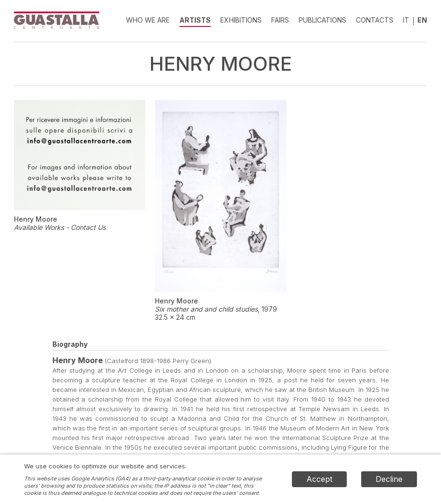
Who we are (148, 20)
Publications (322, 20)
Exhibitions (241, 20)
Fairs (280, 20)
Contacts (375, 20)
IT (406, 20)
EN (422, 20)
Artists (195, 20)
